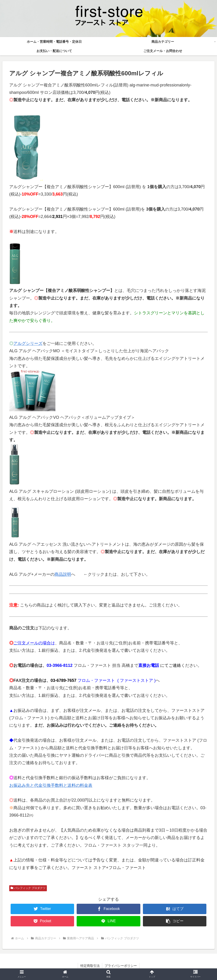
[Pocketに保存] (42, 921)
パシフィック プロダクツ (28, 888)
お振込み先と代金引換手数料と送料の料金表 (51, 785)
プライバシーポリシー (121, 966)
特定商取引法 (90, 966)
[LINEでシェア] (108, 921)
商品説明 (63, 574)
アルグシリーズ (28, 343)
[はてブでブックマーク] (175, 909)
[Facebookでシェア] (108, 909)
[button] (175, 921)
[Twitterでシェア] (42, 909)
